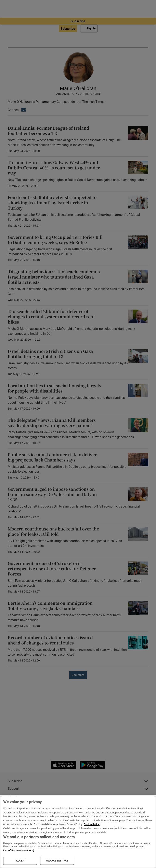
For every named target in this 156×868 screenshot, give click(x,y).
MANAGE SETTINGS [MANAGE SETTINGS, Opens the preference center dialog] (57, 861)
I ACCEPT (20, 861)
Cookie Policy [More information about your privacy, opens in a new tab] (92, 824)
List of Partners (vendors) (19, 850)
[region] (78, 832)
